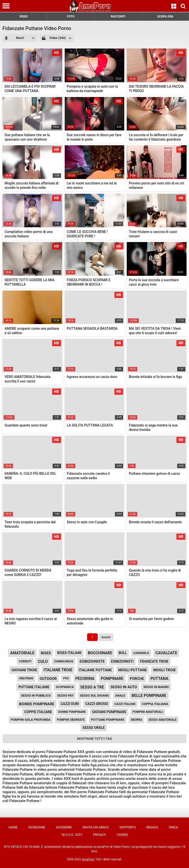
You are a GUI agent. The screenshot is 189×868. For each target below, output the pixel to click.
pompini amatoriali (148, 712)
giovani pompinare (109, 712)
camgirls (141, 653)
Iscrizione (37, 827)
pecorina (85, 679)
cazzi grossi (97, 704)
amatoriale (22, 653)
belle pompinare (149, 696)
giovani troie (24, 670)
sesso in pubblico (36, 696)
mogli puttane (133, 670)
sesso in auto (124, 687)
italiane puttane (95, 670)
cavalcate (166, 653)
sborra (136, 720)
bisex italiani (69, 653)
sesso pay (65, 696)
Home (13, 827)
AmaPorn (88, 859)
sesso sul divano (94, 696)
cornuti (25, 661)
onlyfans (26, 678)
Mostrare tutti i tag (94, 739)
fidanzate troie (154, 661)
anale (120, 696)
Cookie (123, 835)
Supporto (127, 827)
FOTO (71, 16)
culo (43, 662)
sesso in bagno (156, 687)
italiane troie (58, 670)
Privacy (100, 835)
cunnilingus (64, 661)
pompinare (112, 679)
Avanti (106, 637)
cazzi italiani (125, 704)
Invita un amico (95, 827)
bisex (46, 653)
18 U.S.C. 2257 (72, 835)
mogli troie (165, 670)
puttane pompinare (108, 720)
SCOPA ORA (165, 16)
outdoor (48, 679)
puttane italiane (34, 687)
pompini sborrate (71, 720)
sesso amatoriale (162, 720)
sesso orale (94, 728)
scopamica (65, 687)
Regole (152, 827)
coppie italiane (38, 712)
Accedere (64, 827)
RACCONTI (118, 16)
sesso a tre (92, 687)
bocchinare (100, 653)
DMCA (173, 827)
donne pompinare (72, 712)
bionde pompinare (37, 704)
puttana (159, 679)
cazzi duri (70, 704)
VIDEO (23, 16)
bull (123, 653)
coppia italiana (155, 704)
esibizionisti (122, 661)
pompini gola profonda (31, 720)
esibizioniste (92, 661)
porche (137, 679)
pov (66, 678)
